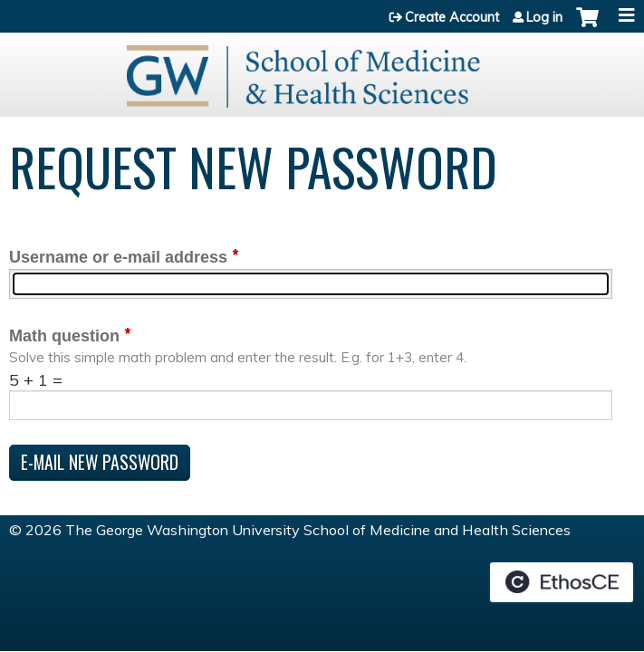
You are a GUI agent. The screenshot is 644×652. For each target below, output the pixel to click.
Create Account (452, 17)
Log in (544, 17)
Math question (64, 336)
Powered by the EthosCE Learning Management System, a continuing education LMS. (562, 582)
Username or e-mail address (118, 257)
